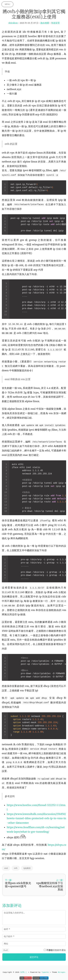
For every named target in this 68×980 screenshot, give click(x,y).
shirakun (13, 23)
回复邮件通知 (56, 950)
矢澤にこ (24, 972)
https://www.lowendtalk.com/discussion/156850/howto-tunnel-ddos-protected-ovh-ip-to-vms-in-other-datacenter (36, 818)
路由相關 (45, 23)
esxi (6, 868)
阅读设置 (55, 23)
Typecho (45, 972)
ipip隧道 (27, 868)
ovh (16, 868)
